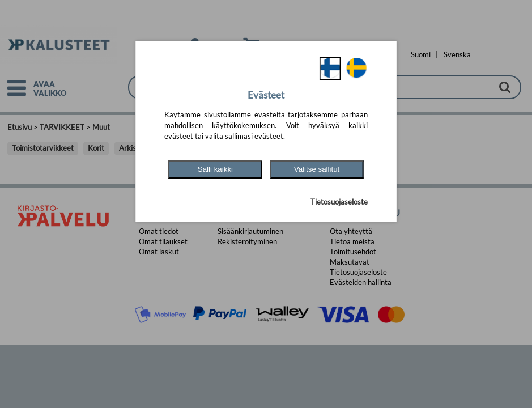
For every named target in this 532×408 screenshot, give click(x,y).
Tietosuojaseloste (339, 202)
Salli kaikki (215, 169)
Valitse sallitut (317, 169)
